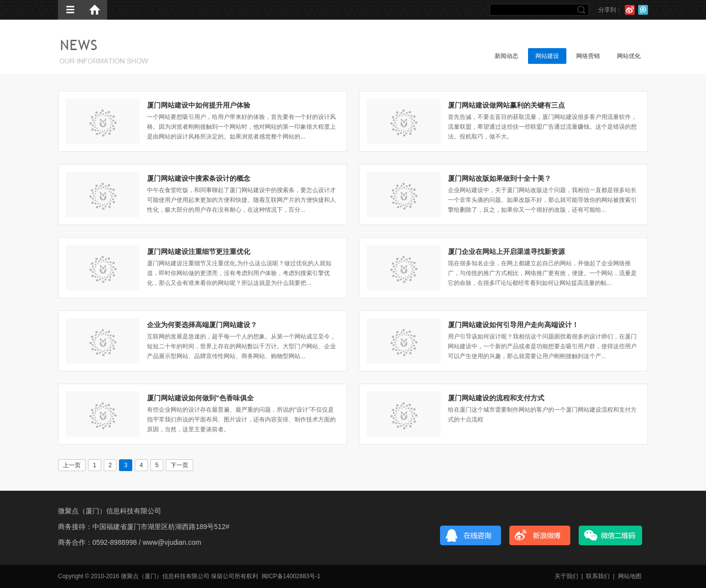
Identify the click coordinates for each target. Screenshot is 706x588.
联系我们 (598, 576)
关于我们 (566, 576)
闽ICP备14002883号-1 (291, 576)
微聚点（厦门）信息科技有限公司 (110, 511)
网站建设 (547, 56)
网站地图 (630, 576)
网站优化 (629, 56)
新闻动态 (506, 56)
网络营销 (588, 56)
